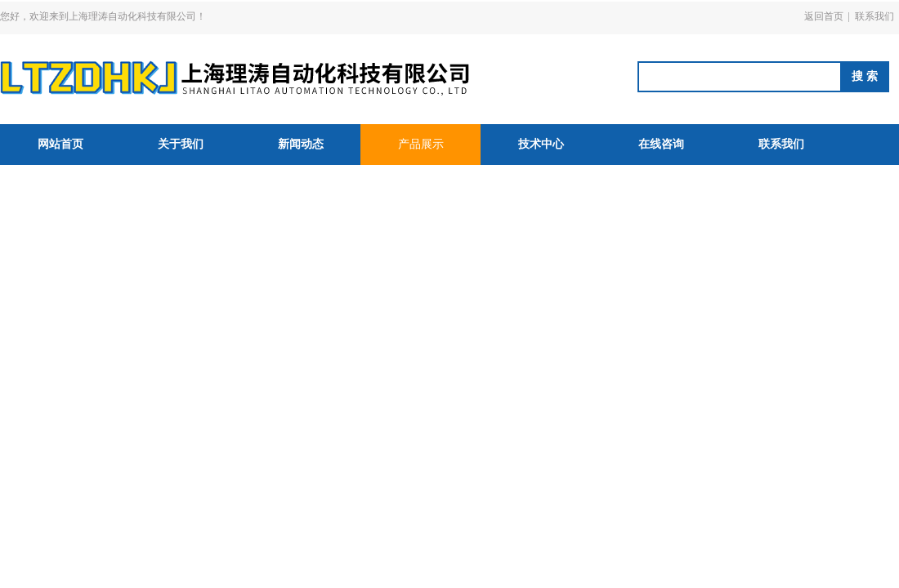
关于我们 (181, 144)
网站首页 (60, 144)
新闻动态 (301, 144)
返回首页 (824, 16)
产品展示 (421, 144)
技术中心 (541, 144)
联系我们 (874, 16)
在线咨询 (661, 144)
